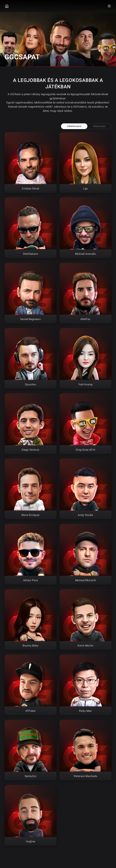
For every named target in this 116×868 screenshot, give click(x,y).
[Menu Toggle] (109, 6)
